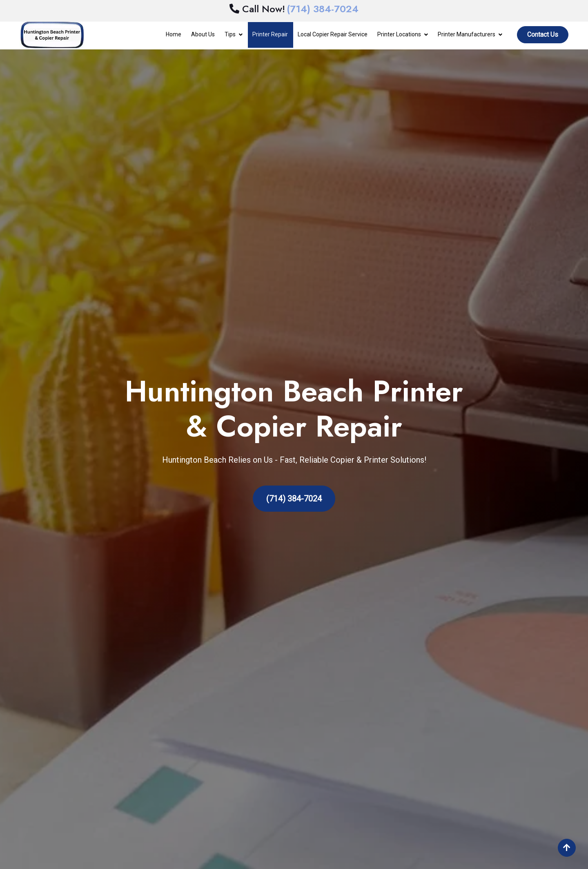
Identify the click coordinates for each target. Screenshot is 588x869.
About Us (203, 34)
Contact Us (543, 35)
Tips (230, 34)
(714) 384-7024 (294, 499)
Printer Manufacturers (467, 34)
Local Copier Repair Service (333, 34)
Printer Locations (399, 34)
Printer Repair (270, 34)
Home (174, 34)
